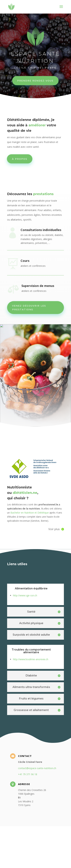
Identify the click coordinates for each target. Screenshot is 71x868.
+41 (28, 816)
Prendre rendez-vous (35, 80)
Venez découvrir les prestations (29, 308)
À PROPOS (20, 159)
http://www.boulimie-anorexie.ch (31, 701)
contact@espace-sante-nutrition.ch (37, 810)
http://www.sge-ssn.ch (25, 637)
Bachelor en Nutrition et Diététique (29, 555)
